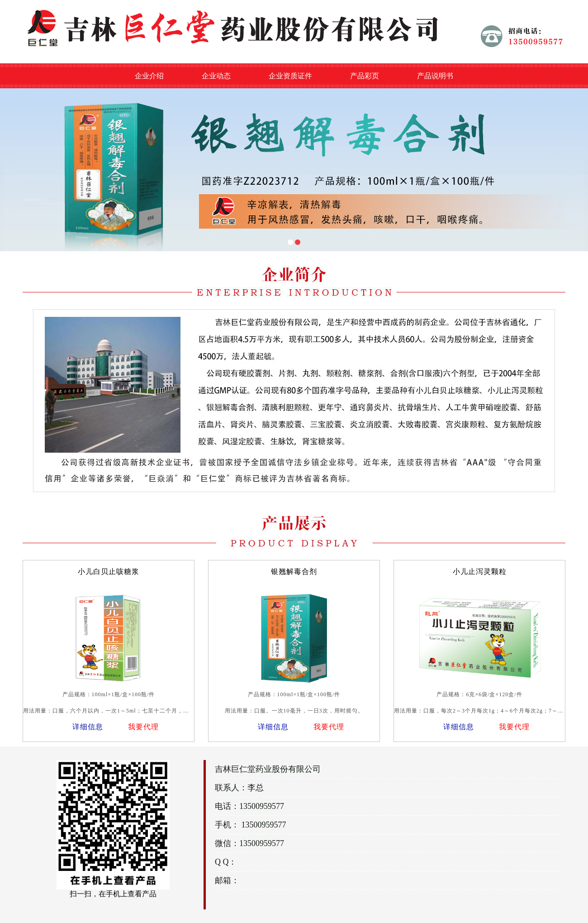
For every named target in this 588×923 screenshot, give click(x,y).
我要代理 (143, 727)
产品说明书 (435, 76)
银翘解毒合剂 (294, 571)
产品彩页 (365, 76)
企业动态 (216, 76)
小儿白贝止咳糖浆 (109, 571)
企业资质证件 (290, 76)
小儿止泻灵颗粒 (480, 571)
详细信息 (88, 727)
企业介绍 (149, 76)
